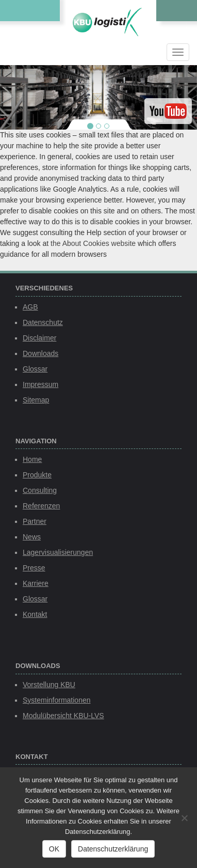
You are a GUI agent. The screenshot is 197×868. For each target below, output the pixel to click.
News (32, 537)
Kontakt (35, 614)
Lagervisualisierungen (58, 552)
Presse (34, 568)
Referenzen (41, 506)
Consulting (40, 490)
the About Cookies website (93, 243)
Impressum (40, 384)
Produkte (37, 475)
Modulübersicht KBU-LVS (63, 716)
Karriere (36, 583)
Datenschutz (43, 322)
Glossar (35, 369)
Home (32, 459)
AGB (30, 307)
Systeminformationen (57, 700)
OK (54, 849)
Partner (35, 521)
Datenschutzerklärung (113, 849)
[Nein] (184, 818)
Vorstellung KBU (49, 685)
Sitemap (36, 400)
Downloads (40, 353)
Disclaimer (39, 338)
